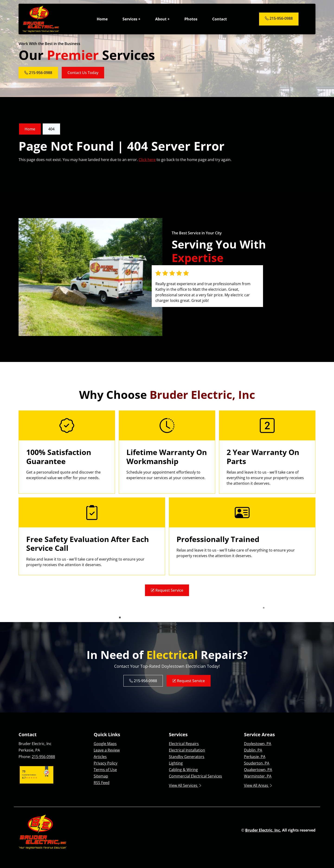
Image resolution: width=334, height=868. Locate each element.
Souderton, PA (257, 763)
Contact (220, 19)
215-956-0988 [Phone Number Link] (279, 18)
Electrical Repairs (184, 744)
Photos (191, 19)
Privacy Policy (106, 763)
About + (162, 19)
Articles (100, 757)
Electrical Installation (187, 750)
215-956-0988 (43, 757)
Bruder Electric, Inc (263, 830)
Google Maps (105, 744)
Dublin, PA (253, 750)
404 (51, 129)
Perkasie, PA (255, 757)
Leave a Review (107, 750)
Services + (131, 19)
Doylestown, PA (258, 744)
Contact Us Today (83, 73)
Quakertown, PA (258, 770)
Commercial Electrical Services (195, 776)
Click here (147, 160)
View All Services (185, 785)
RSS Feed (102, 783)
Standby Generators (187, 757)
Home (102, 19)
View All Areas (258, 785)
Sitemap (101, 776)
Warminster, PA (258, 776)
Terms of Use (105, 770)
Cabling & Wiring (183, 770)
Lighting (176, 763)
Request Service (167, 590)
